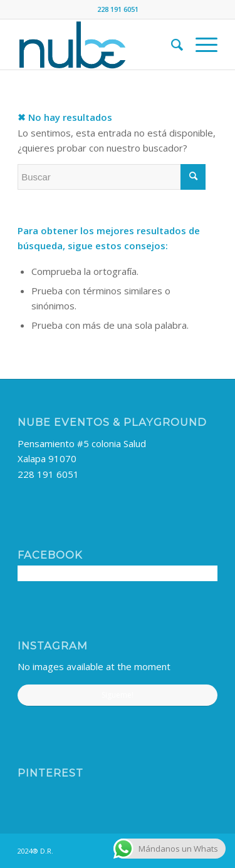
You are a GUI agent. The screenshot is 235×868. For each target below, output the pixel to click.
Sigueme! (118, 695)
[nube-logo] (97, 44)
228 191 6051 (48, 474)
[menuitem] (171, 44)
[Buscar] (171, 44)
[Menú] (200, 44)
